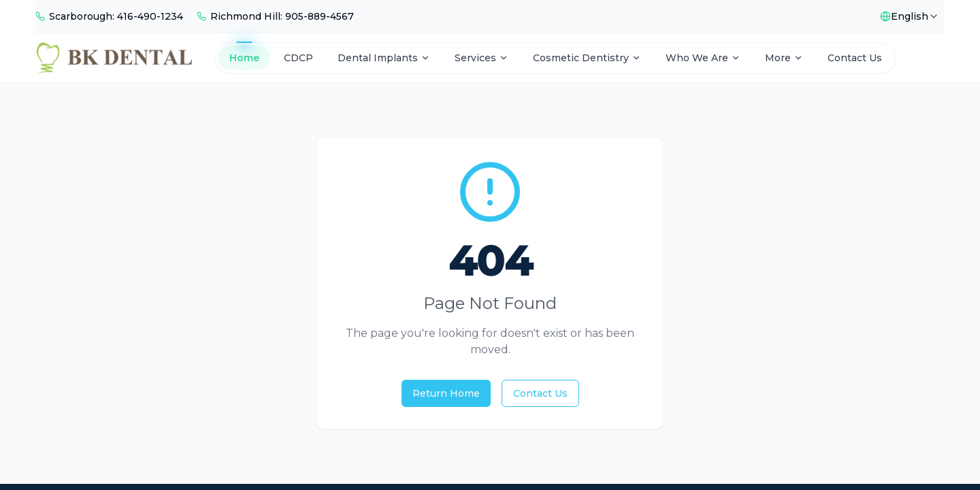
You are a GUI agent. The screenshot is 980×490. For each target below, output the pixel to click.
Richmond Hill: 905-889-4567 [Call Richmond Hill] (282, 16)
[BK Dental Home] (114, 58)
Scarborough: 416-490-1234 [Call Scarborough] (116, 16)
